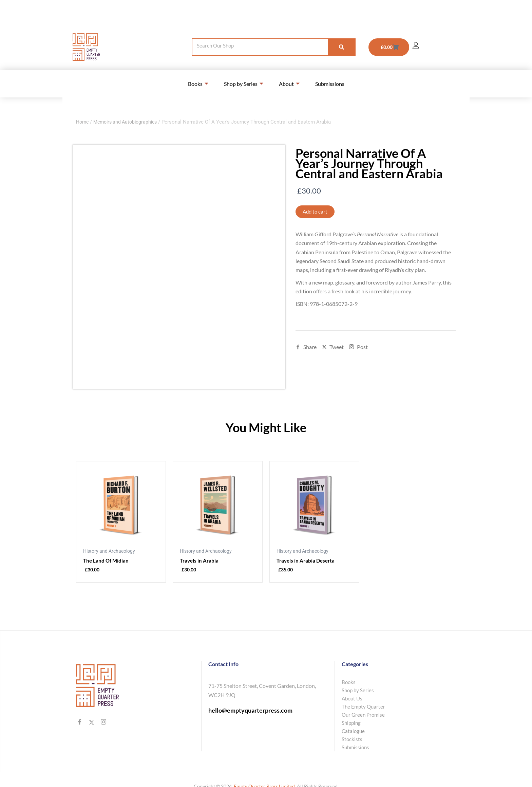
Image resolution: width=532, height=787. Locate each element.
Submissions (330, 84)
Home (83, 122)
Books (198, 84)
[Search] (342, 47)
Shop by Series (244, 84)
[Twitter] (91, 723)
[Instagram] (103, 723)
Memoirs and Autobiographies (129, 122)
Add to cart (316, 212)
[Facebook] (80, 723)
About (289, 84)
